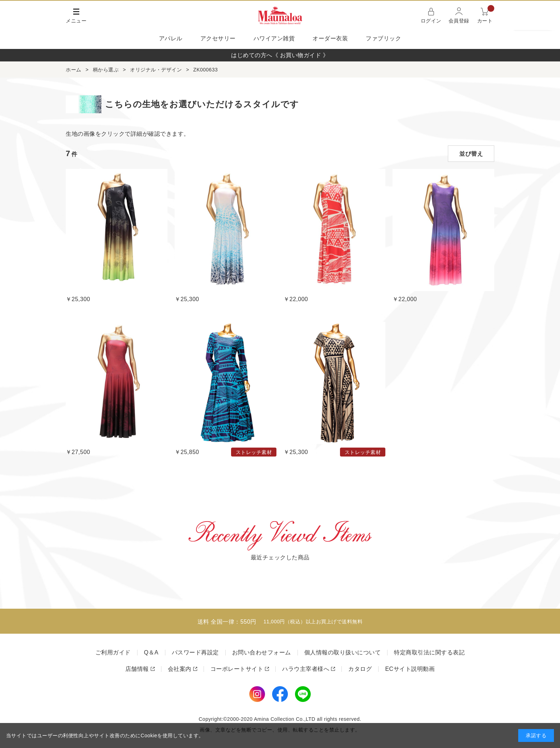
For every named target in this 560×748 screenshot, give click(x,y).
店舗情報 (137, 669)
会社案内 (180, 669)
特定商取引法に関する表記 (429, 652)
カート (486, 15)
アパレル (171, 38)
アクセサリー (218, 38)
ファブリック (383, 38)
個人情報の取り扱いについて (343, 652)
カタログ (360, 669)
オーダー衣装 (330, 38)
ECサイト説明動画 (410, 669)
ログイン (431, 21)
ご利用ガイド (113, 652)
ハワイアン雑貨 (274, 38)
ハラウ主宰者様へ (306, 669)
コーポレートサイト (237, 669)
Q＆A (151, 652)
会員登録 (459, 21)
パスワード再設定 (195, 652)
